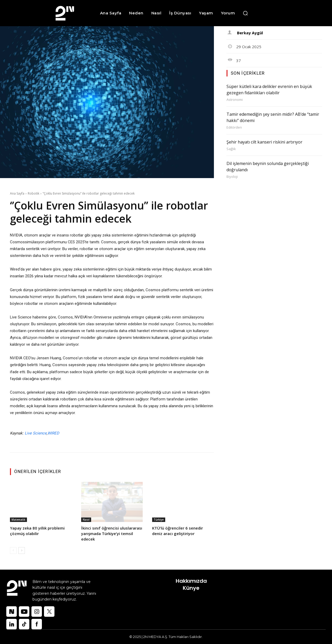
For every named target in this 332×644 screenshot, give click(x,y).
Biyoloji (232, 177)
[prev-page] (13, 551)
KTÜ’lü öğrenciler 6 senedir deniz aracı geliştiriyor (178, 531)
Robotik (34, 193)
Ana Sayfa (17, 193)
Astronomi (235, 100)
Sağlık (231, 149)
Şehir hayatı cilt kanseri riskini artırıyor (264, 142)
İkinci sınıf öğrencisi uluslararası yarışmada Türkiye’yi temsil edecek (112, 533)
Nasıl (86, 520)
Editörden (234, 127)
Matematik (18, 520)
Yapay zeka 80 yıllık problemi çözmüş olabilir (37, 531)
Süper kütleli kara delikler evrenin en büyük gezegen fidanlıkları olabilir (269, 90)
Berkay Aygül (250, 33)
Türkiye (159, 520)
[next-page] (22, 551)
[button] (245, 13)
